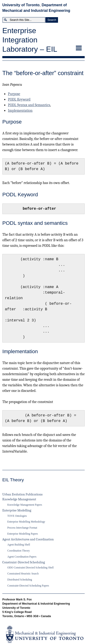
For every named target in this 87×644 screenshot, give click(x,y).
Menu (79, 46)
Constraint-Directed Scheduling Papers (28, 586)
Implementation (20, 111)
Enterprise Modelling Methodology (26, 522)
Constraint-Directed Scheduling (24, 562)
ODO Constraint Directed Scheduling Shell (31, 568)
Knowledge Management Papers (25, 505)
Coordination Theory (19, 551)
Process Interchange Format (22, 528)
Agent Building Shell (19, 545)
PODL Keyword (19, 99)
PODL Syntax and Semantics (29, 105)
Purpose (14, 94)
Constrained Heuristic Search (23, 574)
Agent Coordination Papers (22, 557)
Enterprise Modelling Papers (23, 534)
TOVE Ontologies (17, 516)
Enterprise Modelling (17, 510)
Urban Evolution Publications (22, 494)
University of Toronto (21, 5)
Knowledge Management (19, 499)
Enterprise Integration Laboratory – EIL (30, 40)
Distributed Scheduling (20, 580)
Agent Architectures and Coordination (28, 539)
